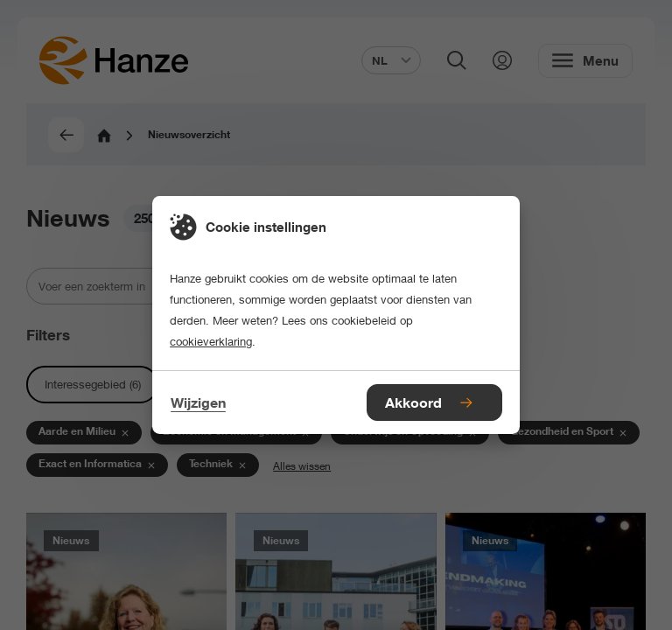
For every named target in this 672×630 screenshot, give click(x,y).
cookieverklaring (211, 341)
